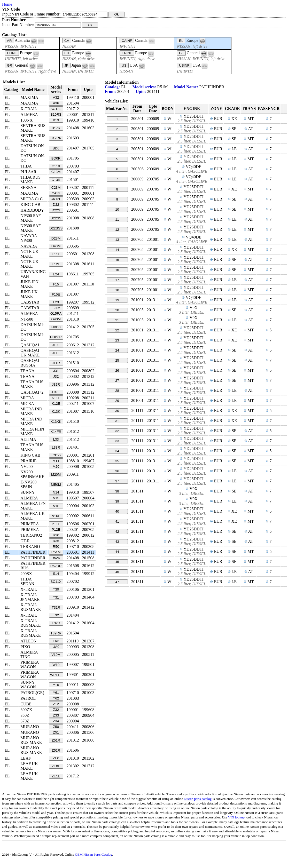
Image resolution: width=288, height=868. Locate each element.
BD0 (56, 148)
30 (117, 411)
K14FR (56, 432)
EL (181, 41)
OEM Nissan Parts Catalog (94, 854)
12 (117, 230)
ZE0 (56, 758)
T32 (56, 615)
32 (117, 431)
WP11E (56, 675)
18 (117, 290)
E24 (56, 274)
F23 (56, 302)
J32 (56, 376)
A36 (56, 103)
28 (117, 391)
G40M (56, 319)
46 (117, 572)
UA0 (56, 647)
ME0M (56, 485)
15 (117, 260)
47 (117, 582)
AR (9, 41)
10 (117, 209)
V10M (56, 655)
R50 (56, 547)
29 (117, 401)
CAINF (127, 41)
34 (117, 451)
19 (117, 300)
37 (117, 481)
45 (117, 562)
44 (117, 552)
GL (181, 53)
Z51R (56, 740)
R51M (56, 552)
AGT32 (56, 109)
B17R (56, 128)
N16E (56, 516)
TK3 (56, 641)
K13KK (56, 422)
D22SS (56, 218)
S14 (56, 574)
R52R (56, 558)
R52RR (56, 566)
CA (67, 41)
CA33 (56, 193)
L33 (56, 439)
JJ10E (56, 392)
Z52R (56, 750)
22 (117, 330)
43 (117, 542)
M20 (56, 467)
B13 (56, 120)
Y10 (56, 685)
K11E (56, 398)
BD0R (56, 158)
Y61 (56, 693)
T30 (56, 589)
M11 (56, 461)
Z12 (56, 704)
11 (117, 220)
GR (10, 65)
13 (117, 240)
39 (117, 501)
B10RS (56, 114)
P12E (56, 529)
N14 (56, 492)
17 (117, 280)
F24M (56, 308)
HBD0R (56, 337)
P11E (56, 524)
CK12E (56, 199)
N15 (56, 498)
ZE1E (56, 776)
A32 (56, 97)
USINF (184, 65)
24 (117, 350)
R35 (56, 541)
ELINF (12, 53)
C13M (56, 172)
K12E (56, 404)
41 (117, 521)
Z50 (56, 727)
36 (117, 471)
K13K (56, 412)
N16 (56, 506)
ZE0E (56, 766)
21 (117, 320)
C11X (56, 166)
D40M (56, 246)
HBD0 (56, 327)
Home (7, 4)
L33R (56, 447)
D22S (56, 210)
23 (117, 340)
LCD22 (56, 455)
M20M (56, 475)
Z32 (56, 710)
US (124, 65)
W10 (56, 665)
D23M (56, 238)
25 (117, 360)
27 (117, 381)
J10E (56, 345)
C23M (56, 188)
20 (117, 310)
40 (117, 511)
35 (117, 461)
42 (117, 532)
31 (117, 421)
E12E (56, 264)
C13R (56, 180)
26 (117, 371)
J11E (56, 353)
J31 (56, 371)
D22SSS (56, 228)
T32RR (56, 633)
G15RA (56, 313)
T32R (56, 623)
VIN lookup (236, 817)
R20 (56, 535)
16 (117, 270)
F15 (56, 284)
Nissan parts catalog (198, 799)
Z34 (56, 721)
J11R (56, 363)
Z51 (56, 732)
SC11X (56, 582)
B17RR (56, 138)
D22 (56, 205)
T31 (56, 597)
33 (117, 441)
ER (67, 53)
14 (117, 250)
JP (66, 65)
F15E (56, 294)
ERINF (127, 53)
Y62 (56, 698)
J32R (56, 384)
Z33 (56, 715)
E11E (56, 254)
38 (117, 491)
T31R (56, 607)
